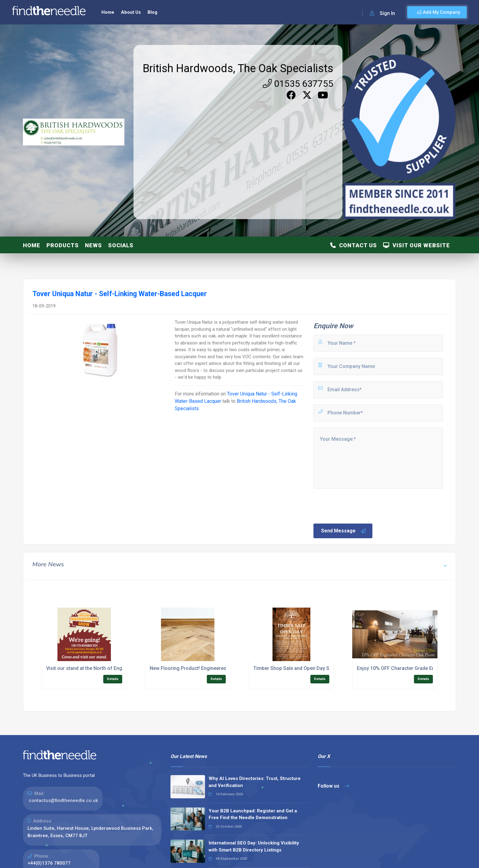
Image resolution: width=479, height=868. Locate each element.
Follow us (333, 786)
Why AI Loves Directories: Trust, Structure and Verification (255, 782)
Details (113, 679)
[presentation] (359, 506)
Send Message (344, 531)
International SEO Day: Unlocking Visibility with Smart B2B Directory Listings (254, 846)
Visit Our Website (417, 245)
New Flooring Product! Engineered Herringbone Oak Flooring (218, 668)
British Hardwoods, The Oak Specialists (238, 68)
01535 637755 (298, 84)
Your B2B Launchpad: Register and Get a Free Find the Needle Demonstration (253, 814)
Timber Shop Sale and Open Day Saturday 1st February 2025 (320, 668)
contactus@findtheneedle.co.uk (63, 800)
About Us (131, 12)
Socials (121, 245)
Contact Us (354, 245)
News (93, 245)
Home (108, 12)
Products (63, 245)
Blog (152, 12)
